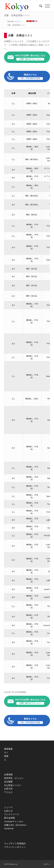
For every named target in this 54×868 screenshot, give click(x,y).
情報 (6, 756)
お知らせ (8, 811)
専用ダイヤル (30, 77)
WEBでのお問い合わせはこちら (30, 57)
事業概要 (8, 749)
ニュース (8, 807)
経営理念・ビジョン (14, 778)
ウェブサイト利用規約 (15, 843)
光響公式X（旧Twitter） (16, 825)
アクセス (8, 792)
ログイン (47, 864)
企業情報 (8, 774)
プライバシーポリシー (15, 847)
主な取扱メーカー (13, 785)
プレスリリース (12, 814)
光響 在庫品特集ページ (17, 15)
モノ (6, 752)
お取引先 (8, 789)
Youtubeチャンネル (14, 821)
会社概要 (8, 782)
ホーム (17, 21)
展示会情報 (9, 818)
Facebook (9, 828)
